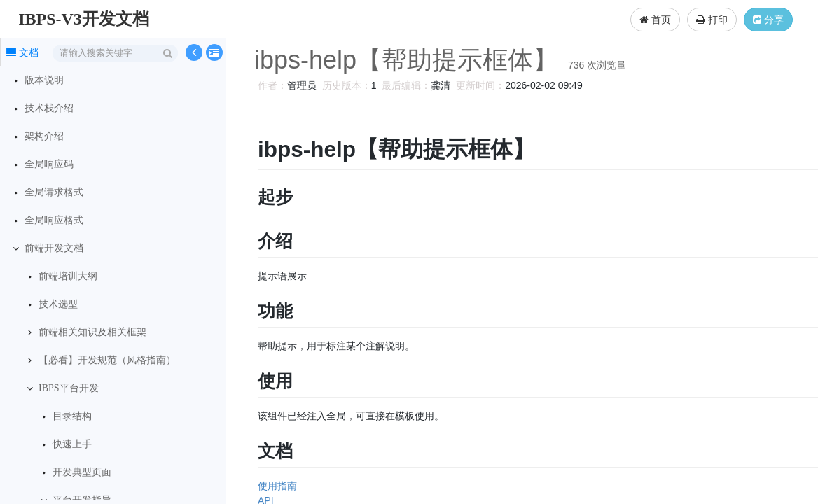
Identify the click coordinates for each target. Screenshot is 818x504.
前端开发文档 (54, 248)
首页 (655, 20)
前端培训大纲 (68, 276)
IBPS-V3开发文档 (84, 19)
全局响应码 (49, 164)
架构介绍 (44, 136)
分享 (768, 20)
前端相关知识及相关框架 (92, 332)
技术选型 (58, 304)
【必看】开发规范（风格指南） (107, 360)
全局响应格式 (54, 220)
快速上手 (72, 444)
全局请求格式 (54, 192)
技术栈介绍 (49, 108)
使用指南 (275, 486)
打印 (712, 20)
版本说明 (44, 80)
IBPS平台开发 (69, 388)
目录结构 (72, 416)
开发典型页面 (82, 472)
